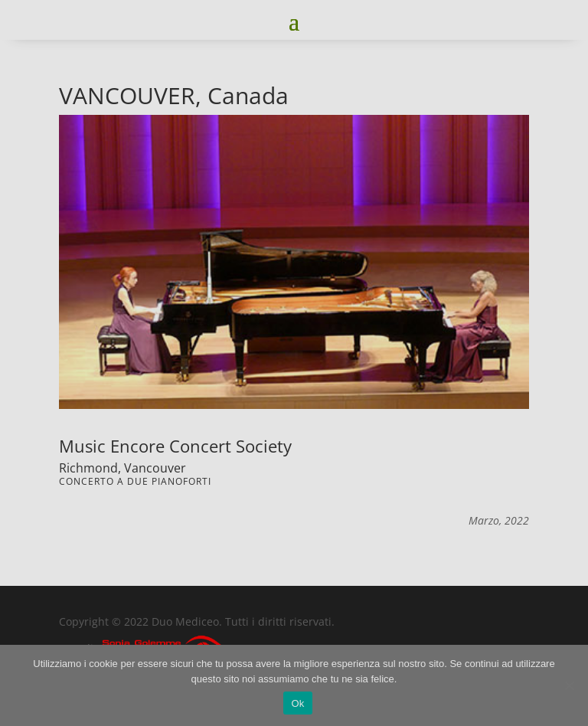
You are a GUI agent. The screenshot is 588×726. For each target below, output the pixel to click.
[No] (569, 685)
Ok (297, 703)
